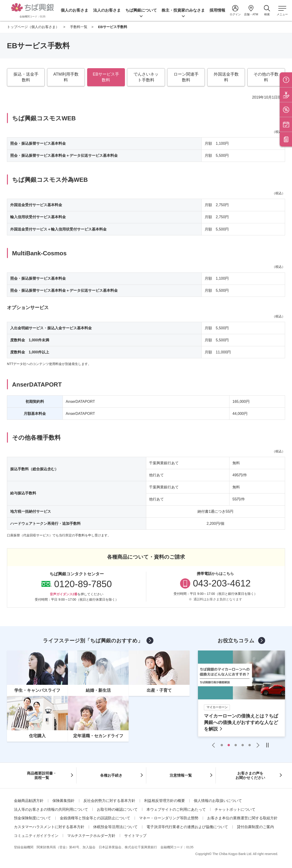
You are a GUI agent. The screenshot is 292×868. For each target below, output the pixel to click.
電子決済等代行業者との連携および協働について (187, 827)
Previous (215, 745)
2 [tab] (229, 745)
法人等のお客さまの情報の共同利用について (51, 809)
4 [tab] (243, 745)
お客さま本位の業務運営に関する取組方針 (242, 818)
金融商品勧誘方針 (29, 801)
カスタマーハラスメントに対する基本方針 (49, 827)
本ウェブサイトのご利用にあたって (176, 809)
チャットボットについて (235, 809)
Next (257, 745)
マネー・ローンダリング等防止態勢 (169, 818)
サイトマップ (135, 836)
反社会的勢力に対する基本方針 (109, 801)
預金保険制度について (32, 818)
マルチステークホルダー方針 (91, 836)
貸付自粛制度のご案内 (255, 827)
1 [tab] (222, 745)
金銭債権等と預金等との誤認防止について (95, 818)
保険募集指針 (63, 801)
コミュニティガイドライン (36, 836)
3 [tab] (236, 745)
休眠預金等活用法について (115, 827)
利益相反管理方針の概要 (165, 801)
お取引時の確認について (117, 809)
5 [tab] (250, 745)
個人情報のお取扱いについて (218, 801)
